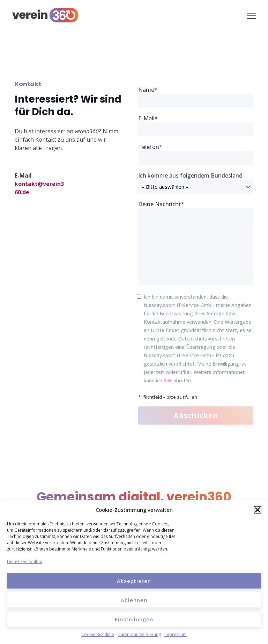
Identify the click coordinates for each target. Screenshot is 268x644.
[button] (258, 510)
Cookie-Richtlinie (98, 634)
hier (168, 380)
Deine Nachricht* (196, 243)
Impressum (176, 634)
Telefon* (196, 154)
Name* (196, 97)
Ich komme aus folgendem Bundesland (196, 183)
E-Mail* (196, 125)
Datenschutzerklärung (139, 634)
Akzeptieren (134, 581)
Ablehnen (134, 600)
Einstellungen (134, 619)
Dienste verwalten (25, 561)
